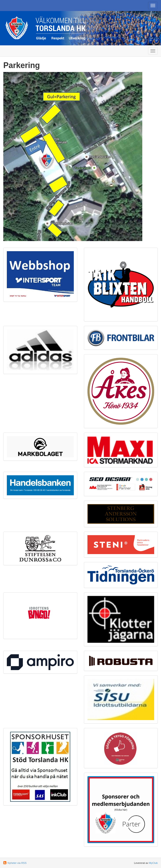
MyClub (153, 863)
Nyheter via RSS (17, 863)
